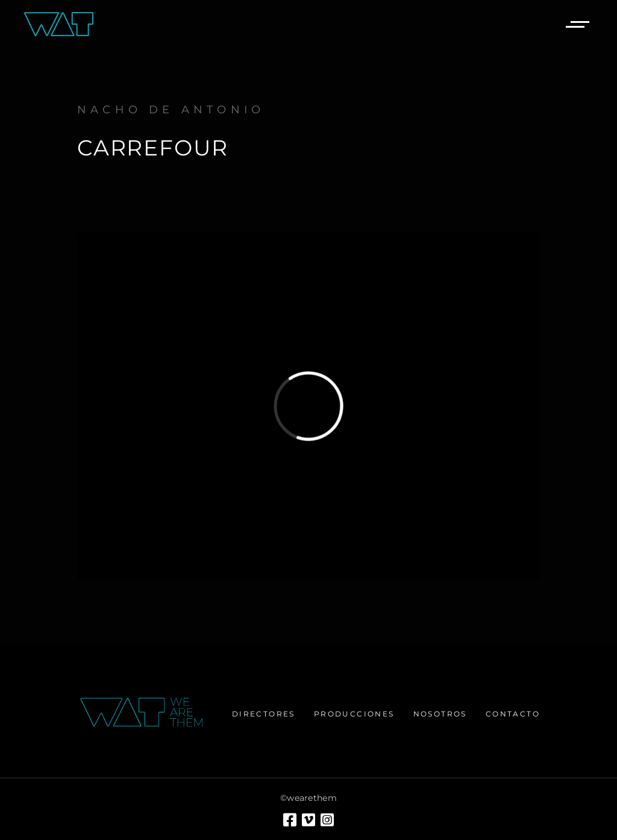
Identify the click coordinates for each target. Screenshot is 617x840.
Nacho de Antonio (171, 110)
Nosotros (440, 714)
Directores (264, 714)
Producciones (354, 714)
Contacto (513, 714)
